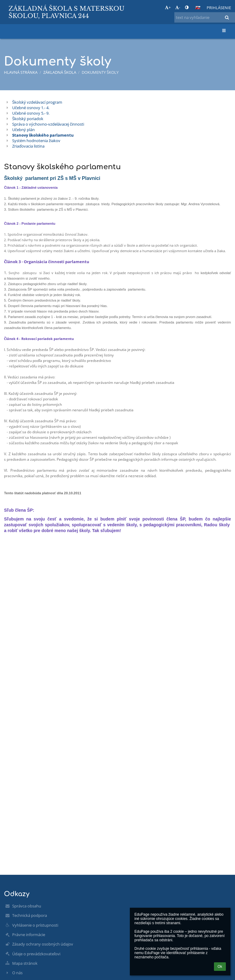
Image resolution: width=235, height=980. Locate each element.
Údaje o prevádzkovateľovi (36, 954)
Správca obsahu (27, 906)
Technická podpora (30, 915)
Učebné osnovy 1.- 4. (31, 108)
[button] (198, 8)
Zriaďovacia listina (28, 146)
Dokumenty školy (100, 72)
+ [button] (168, 7)
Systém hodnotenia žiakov (36, 141)
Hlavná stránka (21, 72)
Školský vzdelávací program (37, 102)
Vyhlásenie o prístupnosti (35, 925)
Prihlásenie (219, 8)
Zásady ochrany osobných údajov (43, 944)
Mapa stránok (25, 963)
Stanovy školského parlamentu (43, 135)
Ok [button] (220, 967)
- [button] (178, 7)
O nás (17, 973)
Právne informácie (29, 935)
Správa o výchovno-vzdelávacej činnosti (48, 124)
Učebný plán (23, 130)
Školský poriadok (28, 119)
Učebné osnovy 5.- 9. (31, 113)
